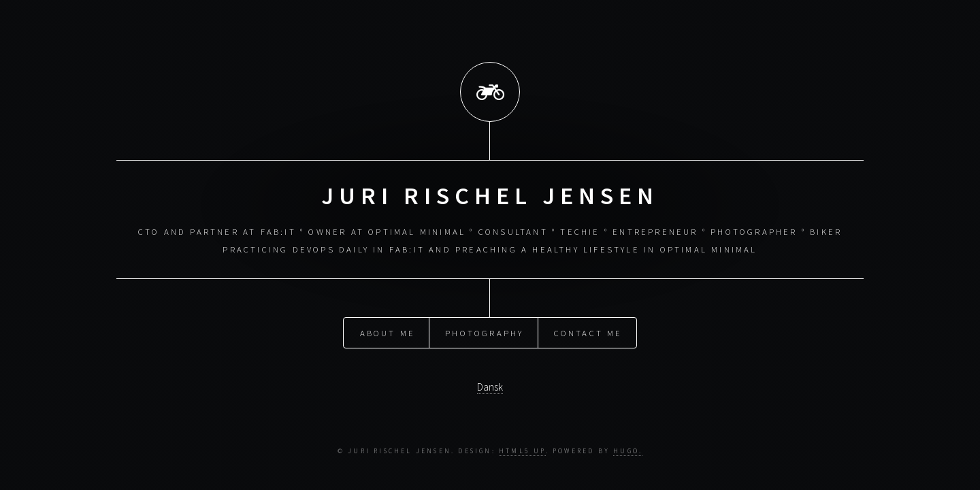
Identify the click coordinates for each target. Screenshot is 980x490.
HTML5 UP (522, 451)
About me (388, 331)
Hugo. (628, 451)
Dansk (490, 386)
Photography (484, 331)
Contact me (588, 331)
